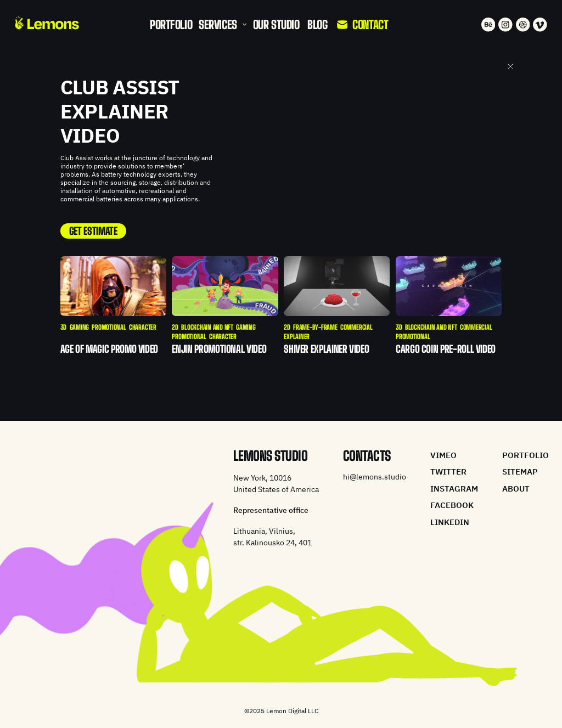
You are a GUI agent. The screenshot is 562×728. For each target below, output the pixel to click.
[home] (47, 23)
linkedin (450, 522)
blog (317, 24)
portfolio (171, 24)
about (516, 489)
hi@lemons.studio (375, 477)
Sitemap (520, 472)
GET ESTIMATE (93, 231)
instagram (454, 489)
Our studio (276, 24)
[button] (223, 25)
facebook (452, 505)
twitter (448, 472)
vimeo (443, 455)
